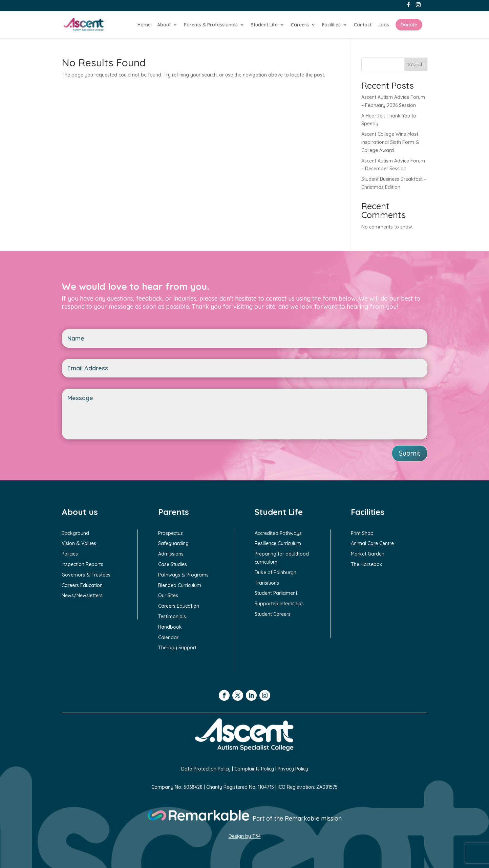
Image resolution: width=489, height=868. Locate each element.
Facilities (331, 25)
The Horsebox (366, 564)
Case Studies (173, 564)
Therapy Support (177, 648)
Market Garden (368, 554)
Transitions (267, 583)
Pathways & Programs (183, 575)
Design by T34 (245, 836)
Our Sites (168, 595)
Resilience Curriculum (278, 543)
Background (75, 533)
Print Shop (362, 533)
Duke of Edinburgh (275, 572)
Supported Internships (279, 604)
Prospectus (171, 533)
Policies (70, 554)
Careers (300, 25)
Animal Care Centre (372, 543)
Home (144, 25)
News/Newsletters (82, 595)
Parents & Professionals (211, 25)
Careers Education (82, 585)
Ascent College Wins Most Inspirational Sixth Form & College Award (390, 142)
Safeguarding (173, 543)
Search (416, 64)
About (164, 25)
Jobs (384, 25)
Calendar (168, 637)
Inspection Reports (82, 564)
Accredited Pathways (278, 533)
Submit (410, 453)
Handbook (170, 627)
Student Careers (273, 614)
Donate (409, 25)
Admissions (171, 554)
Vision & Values (79, 543)
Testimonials (172, 616)
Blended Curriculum (180, 585)
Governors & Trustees (86, 575)
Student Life (264, 25)
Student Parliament (276, 593)
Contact (363, 25)
